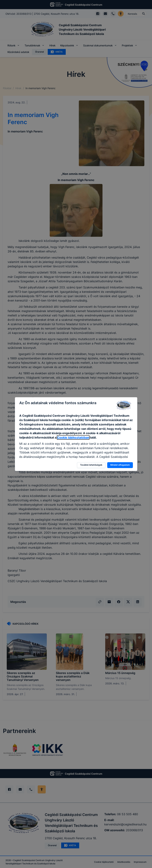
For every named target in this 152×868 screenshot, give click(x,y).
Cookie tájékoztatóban (73, 437)
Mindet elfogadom (120, 465)
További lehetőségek (91, 465)
